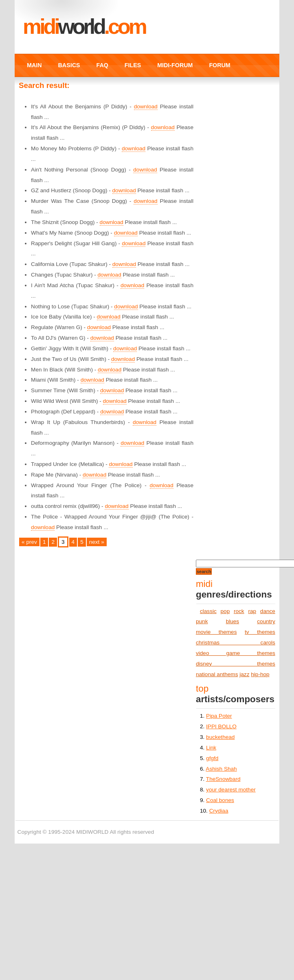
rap (252, 611)
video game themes (236, 653)
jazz (244, 674)
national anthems (217, 674)
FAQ (102, 65)
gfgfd (212, 758)
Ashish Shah (221, 769)
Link (211, 748)
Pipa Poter (219, 716)
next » (97, 542)
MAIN (34, 65)
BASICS (69, 65)
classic (208, 611)
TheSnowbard (223, 779)
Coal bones (220, 800)
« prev (29, 542)
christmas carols (236, 643)
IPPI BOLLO (221, 726)
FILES (133, 65)
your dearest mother (231, 790)
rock (239, 611)
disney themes (236, 664)
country (266, 621)
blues (233, 621)
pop (225, 611)
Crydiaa (219, 811)
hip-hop (260, 674)
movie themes (216, 632)
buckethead (220, 737)
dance (268, 611)
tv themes (260, 632)
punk (202, 621)
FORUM (219, 65)
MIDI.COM (84, 26)
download (146, 107)
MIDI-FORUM (175, 65)
